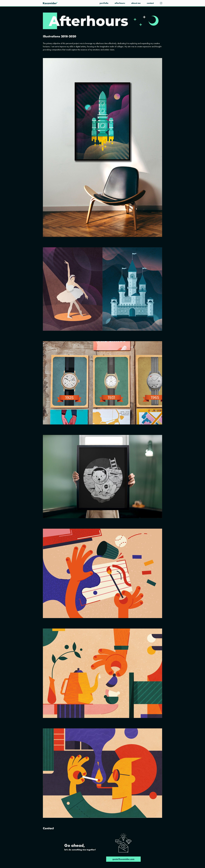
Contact (150, 3)
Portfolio (104, 3)
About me (136, 3)
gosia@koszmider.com (123, 859)
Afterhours (120, 3)
